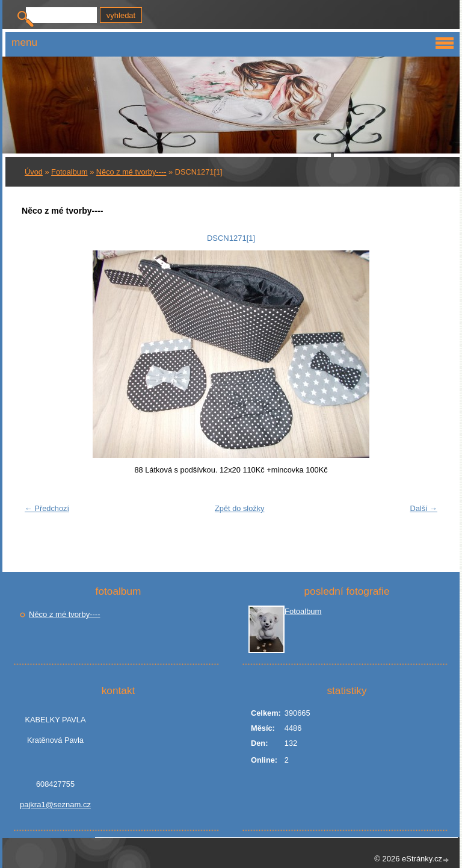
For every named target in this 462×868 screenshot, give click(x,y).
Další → (423, 508)
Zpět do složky (240, 508)
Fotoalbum (69, 172)
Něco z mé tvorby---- (131, 172)
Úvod (34, 172)
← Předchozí (47, 508)
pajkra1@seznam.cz (55, 804)
